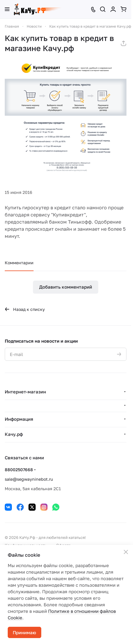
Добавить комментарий (66, 287)
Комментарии (19, 263)
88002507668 (19, 470)
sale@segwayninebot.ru (29, 479)
